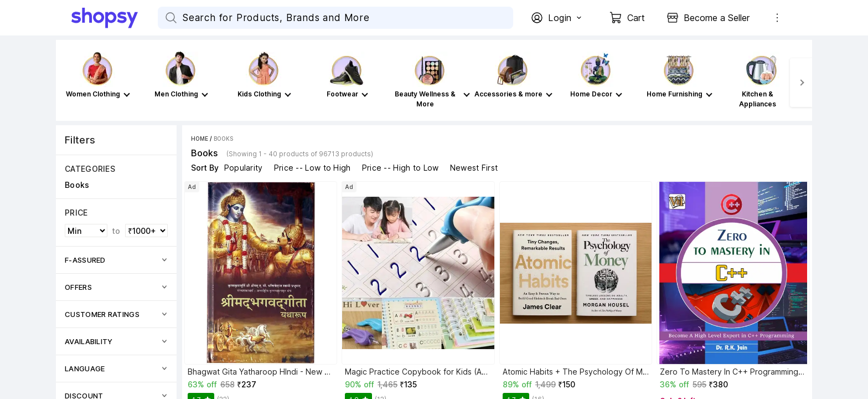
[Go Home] (115, 18)
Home (200, 139)
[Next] (801, 83)
